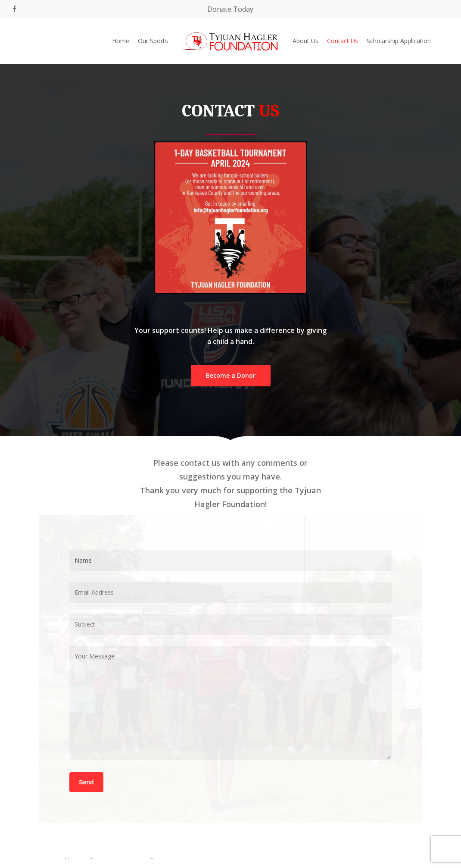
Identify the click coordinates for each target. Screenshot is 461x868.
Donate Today (230, 9)
